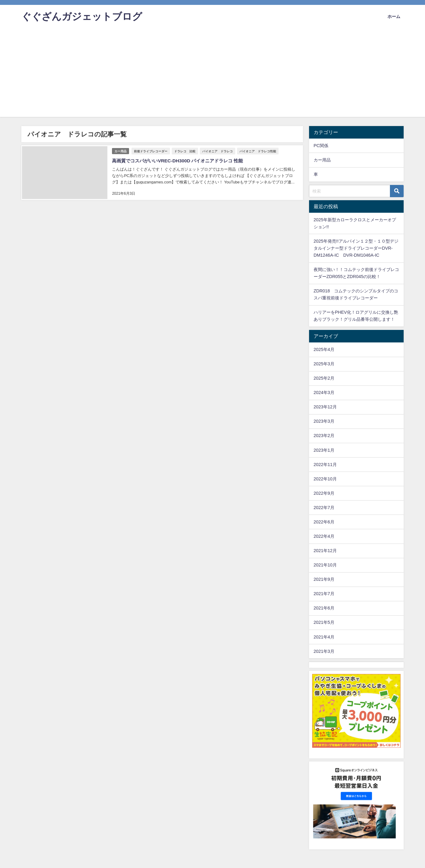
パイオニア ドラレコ (218, 150)
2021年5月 (324, 622)
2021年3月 (324, 651)
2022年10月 (325, 479)
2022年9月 (324, 493)
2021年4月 (324, 637)
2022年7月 (324, 508)
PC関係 (321, 146)
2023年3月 (324, 421)
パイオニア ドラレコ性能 (258, 150)
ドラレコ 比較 (185, 150)
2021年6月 (324, 608)
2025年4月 (324, 349)
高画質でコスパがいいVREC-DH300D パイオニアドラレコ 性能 (181, 160)
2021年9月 (324, 579)
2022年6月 (324, 522)
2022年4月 (324, 536)
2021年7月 (324, 594)
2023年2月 (324, 436)
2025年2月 (324, 378)
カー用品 (121, 150)
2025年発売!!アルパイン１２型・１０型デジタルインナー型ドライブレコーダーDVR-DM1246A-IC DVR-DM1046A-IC (356, 248)
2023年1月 (324, 450)
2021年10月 (325, 565)
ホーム (394, 16)
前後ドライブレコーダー (151, 150)
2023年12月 (325, 407)
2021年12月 (325, 551)
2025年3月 (324, 364)
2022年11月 (325, 465)
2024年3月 (324, 392)
